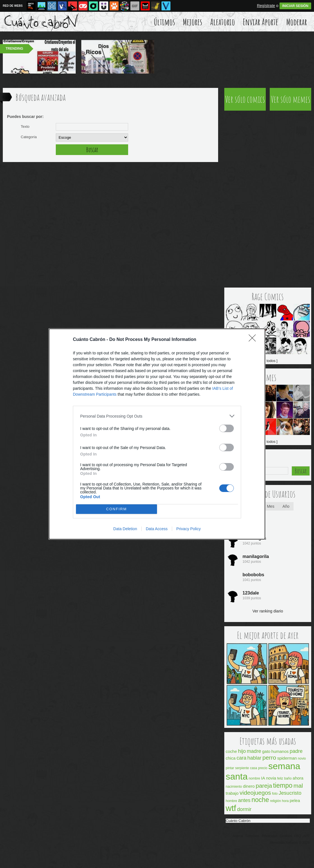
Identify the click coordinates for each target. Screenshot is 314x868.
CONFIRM (116, 509)
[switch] (227, 428)
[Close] (254, 340)
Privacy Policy (189, 529)
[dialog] (157, 434)
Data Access (157, 529)
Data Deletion (125, 529)
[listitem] (157, 416)
